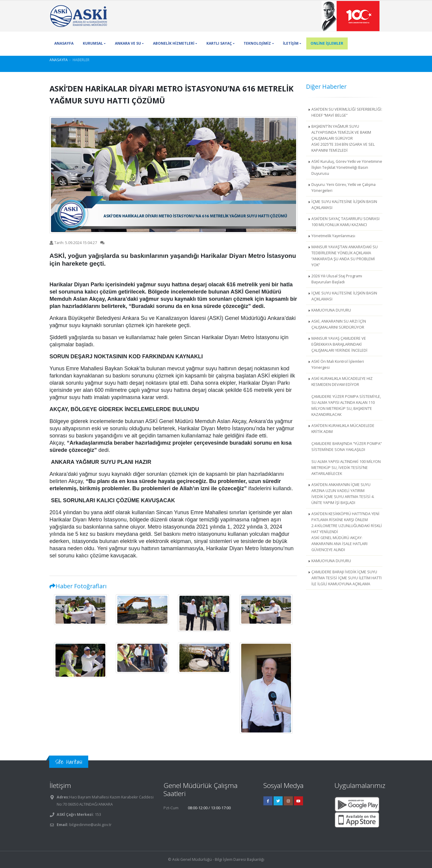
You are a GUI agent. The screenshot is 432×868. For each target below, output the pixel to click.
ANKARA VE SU (128, 43)
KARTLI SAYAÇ (219, 43)
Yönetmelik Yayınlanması (333, 236)
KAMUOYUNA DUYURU (331, 310)
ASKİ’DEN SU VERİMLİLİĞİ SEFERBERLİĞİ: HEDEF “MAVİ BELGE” (347, 112)
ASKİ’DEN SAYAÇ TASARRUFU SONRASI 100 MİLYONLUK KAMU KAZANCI (345, 222)
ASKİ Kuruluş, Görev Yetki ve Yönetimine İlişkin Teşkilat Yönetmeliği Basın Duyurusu (347, 167)
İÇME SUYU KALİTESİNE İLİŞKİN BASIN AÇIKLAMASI (344, 205)
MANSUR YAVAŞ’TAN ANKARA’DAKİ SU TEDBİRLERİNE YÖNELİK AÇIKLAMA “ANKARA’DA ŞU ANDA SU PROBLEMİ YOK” (345, 256)
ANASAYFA (64, 43)
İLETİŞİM (291, 43)
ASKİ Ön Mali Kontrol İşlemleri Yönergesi (338, 364)
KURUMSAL (93, 43)
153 (97, 814)
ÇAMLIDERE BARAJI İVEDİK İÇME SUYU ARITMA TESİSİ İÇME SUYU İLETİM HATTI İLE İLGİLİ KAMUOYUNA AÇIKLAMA (346, 578)
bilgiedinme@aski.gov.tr (90, 825)
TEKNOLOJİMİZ (257, 43)
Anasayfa (59, 60)
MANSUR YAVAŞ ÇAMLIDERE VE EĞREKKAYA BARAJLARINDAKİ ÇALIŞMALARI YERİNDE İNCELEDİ (339, 344)
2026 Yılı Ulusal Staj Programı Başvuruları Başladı (337, 279)
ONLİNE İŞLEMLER (327, 43)
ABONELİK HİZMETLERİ (174, 43)
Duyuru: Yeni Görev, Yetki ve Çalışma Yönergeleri (343, 188)
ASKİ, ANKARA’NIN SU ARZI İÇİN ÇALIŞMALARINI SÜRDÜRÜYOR (339, 324)
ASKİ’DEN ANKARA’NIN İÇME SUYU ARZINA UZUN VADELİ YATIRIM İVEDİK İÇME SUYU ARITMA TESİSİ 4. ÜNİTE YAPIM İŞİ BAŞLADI (343, 494)
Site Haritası (69, 762)
